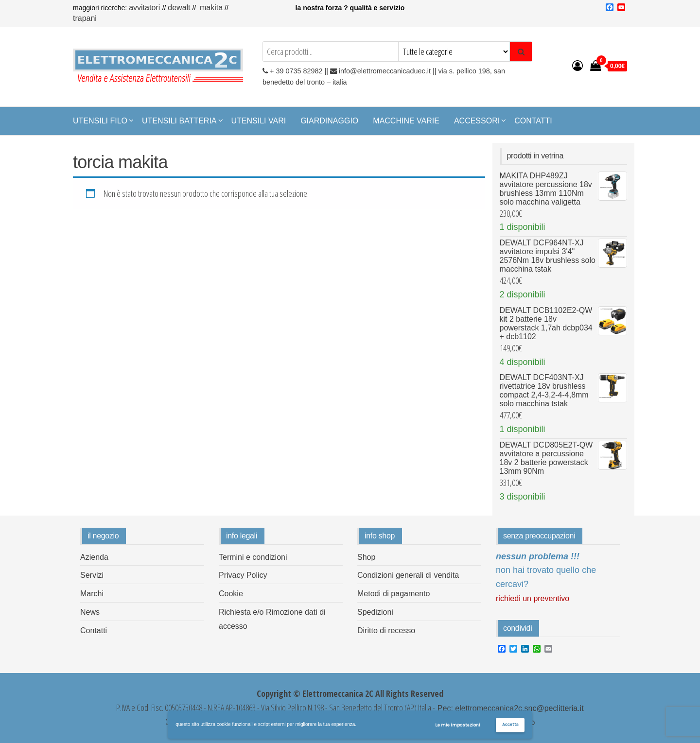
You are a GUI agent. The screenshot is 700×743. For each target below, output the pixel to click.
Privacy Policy (243, 575)
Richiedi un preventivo (533, 598)
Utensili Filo (100, 121)
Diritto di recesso (386, 631)
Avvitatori (145, 8)
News (90, 612)
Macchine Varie (406, 121)
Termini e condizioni (253, 557)
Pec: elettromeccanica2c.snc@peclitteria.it (509, 708)
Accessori (477, 121)
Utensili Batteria (179, 121)
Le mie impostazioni (458, 725)
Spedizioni (375, 612)
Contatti (533, 121)
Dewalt (179, 8)
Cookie (231, 594)
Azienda (94, 557)
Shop (366, 557)
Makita (211, 8)
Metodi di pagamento (394, 594)
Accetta (510, 725)
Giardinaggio (329, 121)
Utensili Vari (259, 121)
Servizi (92, 575)
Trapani (85, 18)
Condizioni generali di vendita (408, 575)
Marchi (92, 594)
